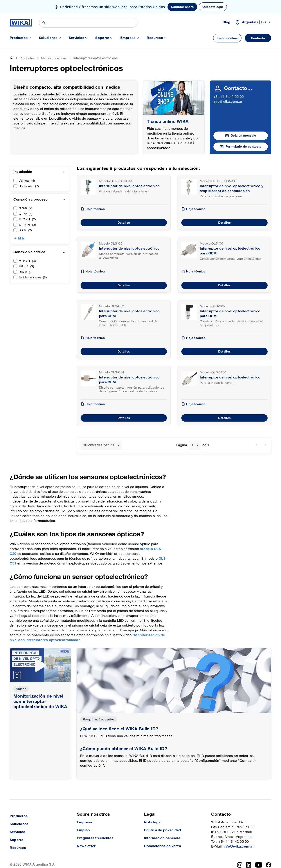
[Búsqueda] (88, 23)
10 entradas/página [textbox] (99, 445)
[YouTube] (259, 865)
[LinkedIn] (249, 865)
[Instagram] (240, 865)
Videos (21, 689)
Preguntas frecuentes (99, 719)
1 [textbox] (192, 445)
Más (22, 238)
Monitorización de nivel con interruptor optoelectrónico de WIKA (40, 702)
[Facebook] (269, 865)
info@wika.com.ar (228, 102)
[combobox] (101, 445)
